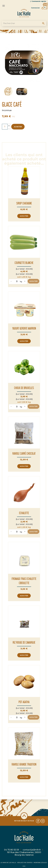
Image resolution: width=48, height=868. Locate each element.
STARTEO (30, 863)
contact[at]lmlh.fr (32, 850)
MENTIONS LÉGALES (40, 863)
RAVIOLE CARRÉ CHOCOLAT (24, 453)
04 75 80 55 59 (12, 850)
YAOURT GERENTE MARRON (24, 328)
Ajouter (24, 216)
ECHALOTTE (24, 513)
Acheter (18, 127)
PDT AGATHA (24, 702)
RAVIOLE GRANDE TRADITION (24, 764)
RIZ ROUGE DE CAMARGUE (24, 642)
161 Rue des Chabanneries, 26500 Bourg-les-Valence (24, 854)
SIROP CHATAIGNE (24, 203)
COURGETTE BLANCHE (24, 263)
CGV (24, 866)
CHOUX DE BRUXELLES (24, 388)
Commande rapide (39, 1)
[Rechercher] (24, 23)
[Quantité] (5, 127)
